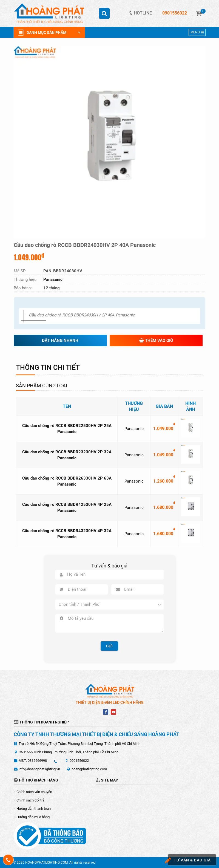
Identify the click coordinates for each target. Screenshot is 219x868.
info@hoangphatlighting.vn (39, 769)
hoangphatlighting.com (89, 769)
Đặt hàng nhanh (60, 341)
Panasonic (134, 429)
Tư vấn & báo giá (189, 860)
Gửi (109, 646)
